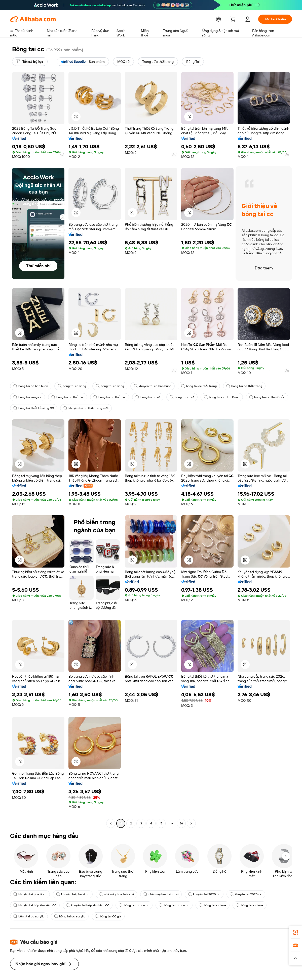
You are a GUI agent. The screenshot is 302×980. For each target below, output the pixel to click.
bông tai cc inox (206, 905)
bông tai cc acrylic (28, 916)
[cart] (237, 20)
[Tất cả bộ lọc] (29, 62)
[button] (295, 958)
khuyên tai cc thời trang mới (83, 408)
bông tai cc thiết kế (65, 397)
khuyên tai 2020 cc (197, 894)
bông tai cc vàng (70, 386)
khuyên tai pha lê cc (29, 894)
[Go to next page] (191, 823)
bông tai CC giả (104, 916)
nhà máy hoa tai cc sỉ (113, 894)
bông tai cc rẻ (142, 397)
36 (181, 823)
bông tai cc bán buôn (30, 386)
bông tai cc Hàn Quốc (214, 397)
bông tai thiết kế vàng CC (33, 408)
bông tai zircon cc (131, 905)
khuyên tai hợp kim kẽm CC (34, 905)
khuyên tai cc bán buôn (148, 386)
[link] (295, 932)
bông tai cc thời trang (192, 386)
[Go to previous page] (111, 823)
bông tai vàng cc (27, 397)
